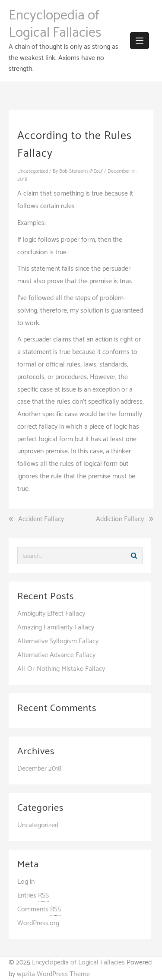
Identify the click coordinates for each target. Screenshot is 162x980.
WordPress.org (38, 923)
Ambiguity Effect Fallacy (51, 614)
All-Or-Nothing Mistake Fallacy (61, 669)
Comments (39, 910)
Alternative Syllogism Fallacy (58, 641)
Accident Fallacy (41, 519)
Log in (26, 882)
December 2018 (39, 769)
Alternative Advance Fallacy (56, 655)
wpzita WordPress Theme (53, 974)
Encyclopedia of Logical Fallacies (55, 24)
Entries (33, 896)
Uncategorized (33, 171)
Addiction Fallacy (120, 519)
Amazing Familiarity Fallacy (56, 628)
